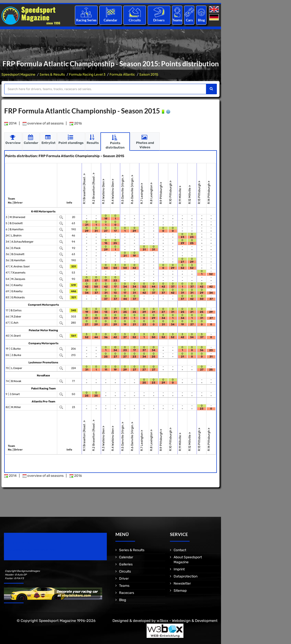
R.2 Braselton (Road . (94, 188)
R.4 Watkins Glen (113, 191)
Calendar (111, 20)
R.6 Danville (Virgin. (132, 189)
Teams (177, 20)
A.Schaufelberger (22, 242)
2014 (10, 123)
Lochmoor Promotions (43, 362)
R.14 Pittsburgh (209, 192)
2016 (76, 123)
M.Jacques (18, 279)
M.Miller (16, 407)
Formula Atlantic (122, 75)
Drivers (159, 20)
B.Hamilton (17, 229)
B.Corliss (16, 310)
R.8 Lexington (151, 193)
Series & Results (52, 75)
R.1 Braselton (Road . (84, 188)
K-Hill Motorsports (43, 211)
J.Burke (16, 355)
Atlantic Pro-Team (43, 401)
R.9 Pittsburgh (161, 193)
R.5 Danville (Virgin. (123, 189)
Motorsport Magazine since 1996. (32, 550)
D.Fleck (16, 248)
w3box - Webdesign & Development (187, 621)
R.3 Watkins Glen (103, 191)
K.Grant (16, 336)
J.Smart (15, 394)
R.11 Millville (180, 195)
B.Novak (16, 381)
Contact (180, 550)
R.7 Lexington (142, 193)
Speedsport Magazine (18, 75)
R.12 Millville (190, 194)
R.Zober (16, 317)
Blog (201, 20)
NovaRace (43, 375)
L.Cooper (17, 368)
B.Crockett (16, 223)
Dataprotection (186, 576)
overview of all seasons (43, 123)
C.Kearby (17, 285)
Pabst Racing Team (43, 388)
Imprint (179, 569)
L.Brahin (16, 236)
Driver (124, 579)
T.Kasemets (18, 273)
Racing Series (86, 20)
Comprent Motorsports (43, 305)
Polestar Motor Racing (43, 330)
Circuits (135, 20)
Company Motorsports (43, 343)
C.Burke (16, 349)
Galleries (126, 564)
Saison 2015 (149, 75)
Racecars (127, 593)
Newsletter (182, 583)
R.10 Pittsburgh (170, 192)
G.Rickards (18, 297)
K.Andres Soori (20, 267)
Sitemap (180, 591)
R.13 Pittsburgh (199, 192)
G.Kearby (17, 291)
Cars (189, 20)
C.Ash (15, 323)
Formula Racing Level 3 (87, 75)
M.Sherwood (17, 217)
